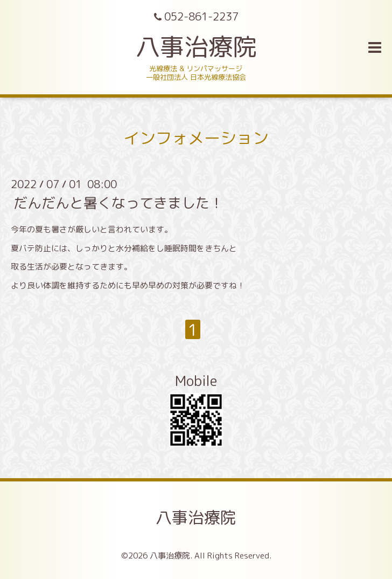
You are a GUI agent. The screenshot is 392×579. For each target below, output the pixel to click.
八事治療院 (208, 46)
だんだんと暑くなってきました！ (118, 203)
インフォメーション (196, 138)
